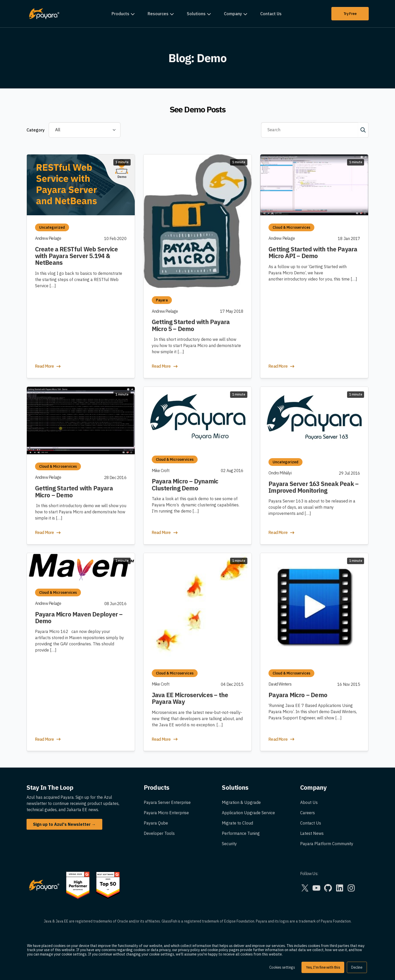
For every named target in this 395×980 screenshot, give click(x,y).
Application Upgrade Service (248, 813)
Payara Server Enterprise (167, 802)
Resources (158, 14)
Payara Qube (156, 823)
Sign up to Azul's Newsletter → (64, 824)
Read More (48, 366)
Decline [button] (357, 967)
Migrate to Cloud (237, 823)
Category (36, 130)
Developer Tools (159, 833)
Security (229, 844)
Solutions (196, 14)
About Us (309, 802)
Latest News (312, 833)
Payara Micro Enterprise (166, 813)
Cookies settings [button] (282, 967)
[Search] (310, 130)
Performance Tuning (241, 833)
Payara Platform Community (327, 844)
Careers (308, 813)
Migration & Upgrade (241, 802)
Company (233, 14)
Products (120, 14)
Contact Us (271, 14)
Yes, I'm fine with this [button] (323, 967)
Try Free (350, 14)
